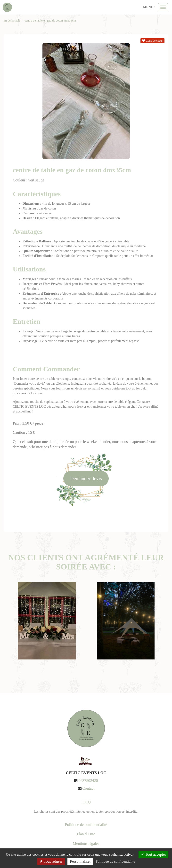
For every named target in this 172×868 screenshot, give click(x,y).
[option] (47, 621)
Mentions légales (86, 843)
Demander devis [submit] (86, 479)
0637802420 (88, 781)
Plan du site (86, 834)
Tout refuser (51, 861)
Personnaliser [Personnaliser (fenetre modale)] (80, 861)
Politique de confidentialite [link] (115, 861)
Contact (89, 788)
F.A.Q (86, 802)
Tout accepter (153, 854)
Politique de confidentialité (86, 825)
